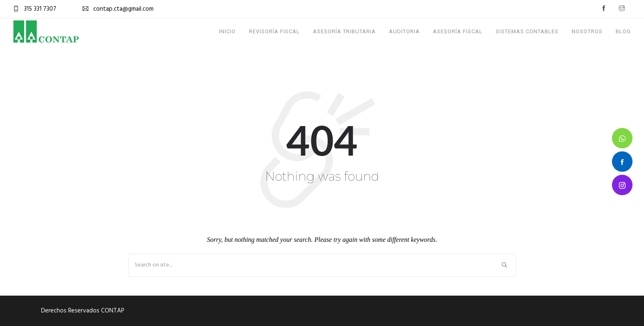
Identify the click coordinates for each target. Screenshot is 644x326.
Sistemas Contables (527, 31)
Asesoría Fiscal (458, 31)
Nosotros (587, 31)
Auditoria (404, 31)
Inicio (227, 31)
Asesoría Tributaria (344, 31)
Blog (623, 31)
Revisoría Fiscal (274, 31)
